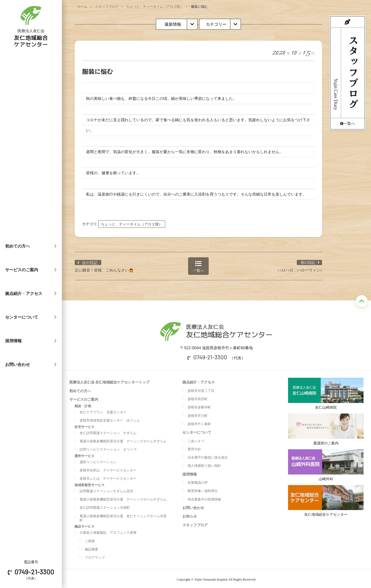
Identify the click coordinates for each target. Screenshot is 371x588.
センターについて (32, 317)
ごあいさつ (196, 439)
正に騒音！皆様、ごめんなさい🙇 (104, 268)
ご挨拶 (90, 539)
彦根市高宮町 (198, 397)
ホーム (82, 6)
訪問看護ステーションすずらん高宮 (106, 489)
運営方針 (194, 447)
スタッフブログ (107, 6)
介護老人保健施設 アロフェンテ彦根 (108, 531)
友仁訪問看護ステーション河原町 (105, 506)
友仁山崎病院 (326, 392)
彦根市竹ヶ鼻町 (199, 422)
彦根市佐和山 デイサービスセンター (108, 468)
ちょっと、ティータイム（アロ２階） (155, 6)
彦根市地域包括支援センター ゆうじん (110, 419)
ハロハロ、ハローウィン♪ (300, 268)
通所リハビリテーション (98, 460)
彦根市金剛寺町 (199, 406)
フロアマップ (95, 556)
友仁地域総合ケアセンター (326, 502)
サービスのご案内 (32, 270)
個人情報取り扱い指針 (204, 464)
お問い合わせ (32, 364)
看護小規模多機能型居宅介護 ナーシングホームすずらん (123, 439)
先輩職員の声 (198, 481)
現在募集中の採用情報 (204, 497)
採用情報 (32, 341)
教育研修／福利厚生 (203, 489)
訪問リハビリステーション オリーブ (108, 448)
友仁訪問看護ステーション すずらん (108, 431)
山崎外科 (326, 465)
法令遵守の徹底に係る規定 (208, 455)
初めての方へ (32, 246)
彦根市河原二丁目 (201, 389)
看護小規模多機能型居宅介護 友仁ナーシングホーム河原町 (123, 516)
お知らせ (190, 515)
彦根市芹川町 (198, 414)
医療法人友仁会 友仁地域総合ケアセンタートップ (109, 380)
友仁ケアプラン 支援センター (103, 410)
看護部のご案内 (326, 429)
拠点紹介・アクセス (32, 293)
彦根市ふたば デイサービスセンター (108, 477)
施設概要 (91, 547)
